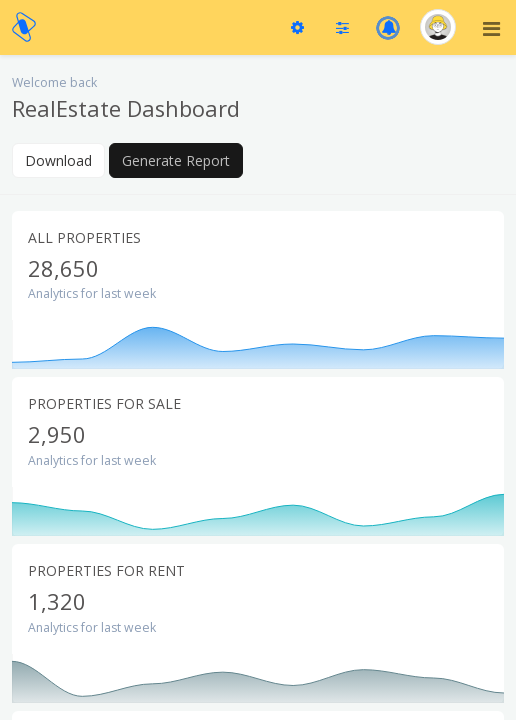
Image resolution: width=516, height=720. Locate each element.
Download (58, 160)
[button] (388, 27)
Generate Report (176, 160)
